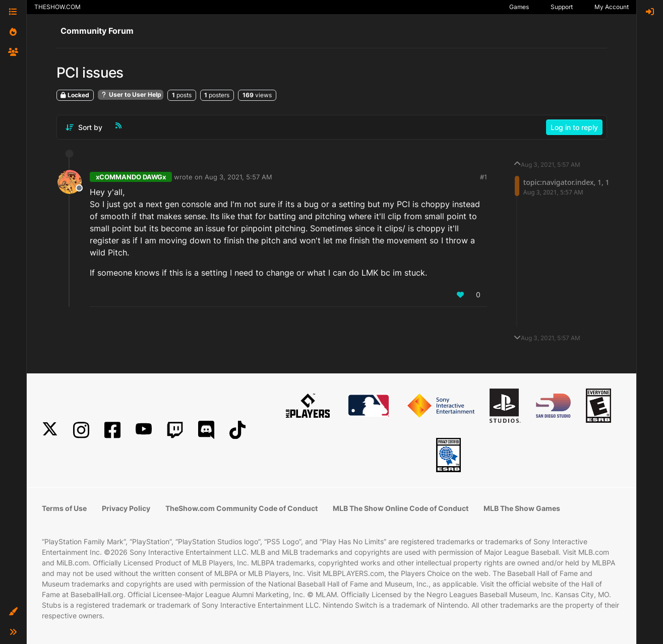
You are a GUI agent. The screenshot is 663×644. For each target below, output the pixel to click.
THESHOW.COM (57, 7)
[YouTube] (144, 430)
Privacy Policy (126, 508)
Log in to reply (574, 127)
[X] (50, 430)
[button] (13, 612)
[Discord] (206, 430)
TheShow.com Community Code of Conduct (242, 508)
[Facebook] (112, 430)
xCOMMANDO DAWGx (131, 177)
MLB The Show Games (522, 508)
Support (562, 7)
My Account (612, 7)
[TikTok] (237, 430)
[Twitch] (175, 430)
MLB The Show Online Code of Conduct (401, 508)
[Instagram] (81, 430)
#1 (484, 177)
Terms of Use (64, 508)
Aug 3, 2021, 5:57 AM (238, 177)
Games (519, 7)
